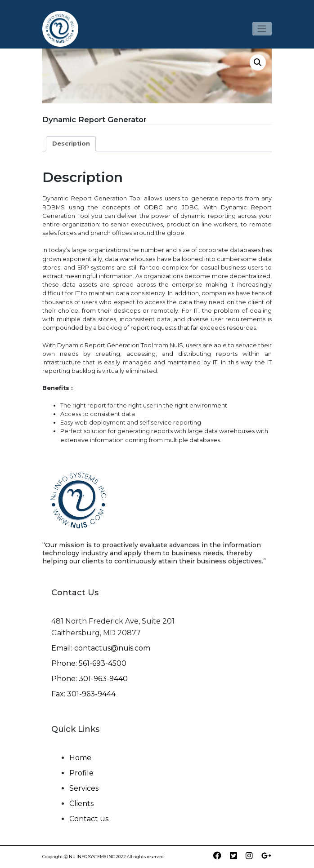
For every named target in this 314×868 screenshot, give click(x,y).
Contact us (89, 819)
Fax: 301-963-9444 (83, 694)
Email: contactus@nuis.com (101, 648)
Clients (81, 804)
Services (84, 788)
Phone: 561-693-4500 (89, 663)
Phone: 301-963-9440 (90, 679)
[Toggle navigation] (262, 29)
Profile (81, 773)
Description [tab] (71, 144)
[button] (258, 62)
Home (80, 758)
